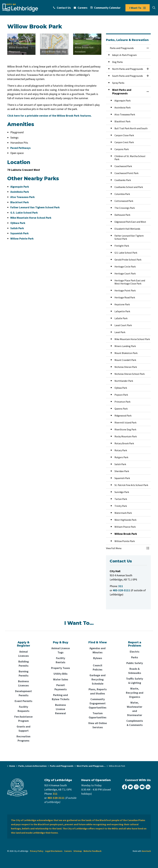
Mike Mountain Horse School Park (31, 218)
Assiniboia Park (20, 192)
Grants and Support (24, 729)
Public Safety (135, 663)
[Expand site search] (154, 8)
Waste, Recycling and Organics (135, 693)
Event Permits (23, 701)
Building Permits (24, 664)
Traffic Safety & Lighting (135, 681)
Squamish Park (20, 233)
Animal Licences (23, 654)
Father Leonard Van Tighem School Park (35, 207)
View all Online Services (98, 725)
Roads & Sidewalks (135, 671)
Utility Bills (60, 674)
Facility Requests (23, 709)
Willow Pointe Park (22, 239)
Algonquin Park (20, 187)
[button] (21, 44)
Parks (135, 657)
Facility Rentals (60, 660)
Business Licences (23, 683)
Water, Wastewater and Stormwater (135, 709)
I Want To (138, 8)
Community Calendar (105, 8)
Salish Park (17, 228)
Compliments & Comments (135, 723)
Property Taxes (60, 668)
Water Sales (61, 679)
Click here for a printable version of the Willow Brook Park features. (49, 116)
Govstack (146, 851)
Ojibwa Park (18, 223)
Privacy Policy (37, 851)
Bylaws (98, 658)
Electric (135, 652)
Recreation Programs (23, 738)
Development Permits (23, 693)
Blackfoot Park (20, 202)
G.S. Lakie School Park (24, 213)
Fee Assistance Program (23, 719)
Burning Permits (24, 673)
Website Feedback (92, 851)
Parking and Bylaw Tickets (61, 697)
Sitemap (78, 851)
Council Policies (98, 667)
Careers (81, 8)
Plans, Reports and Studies (98, 691)
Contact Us (62, 8)
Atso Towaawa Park (23, 197)
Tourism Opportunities (98, 715)
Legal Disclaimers (54, 851)
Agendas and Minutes (98, 650)
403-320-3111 (56, 798)
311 (55, 794)
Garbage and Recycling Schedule (98, 679)
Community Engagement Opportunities (98, 703)
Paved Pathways (20, 148)
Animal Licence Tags (61, 650)
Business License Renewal (60, 709)
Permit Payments (61, 687)
